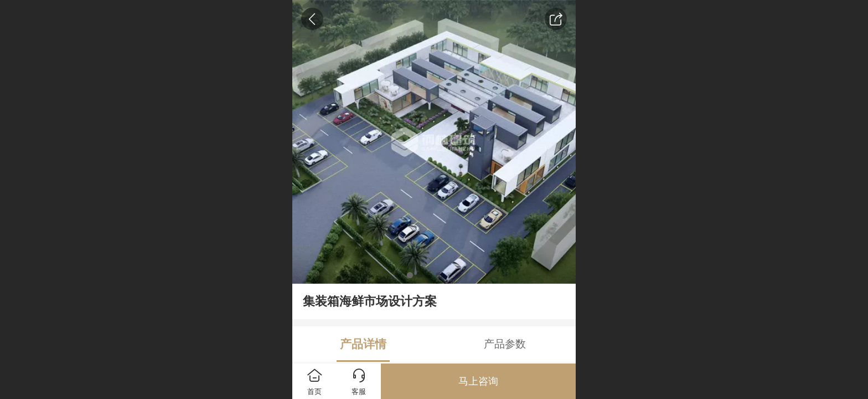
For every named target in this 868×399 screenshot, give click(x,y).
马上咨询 (478, 381)
